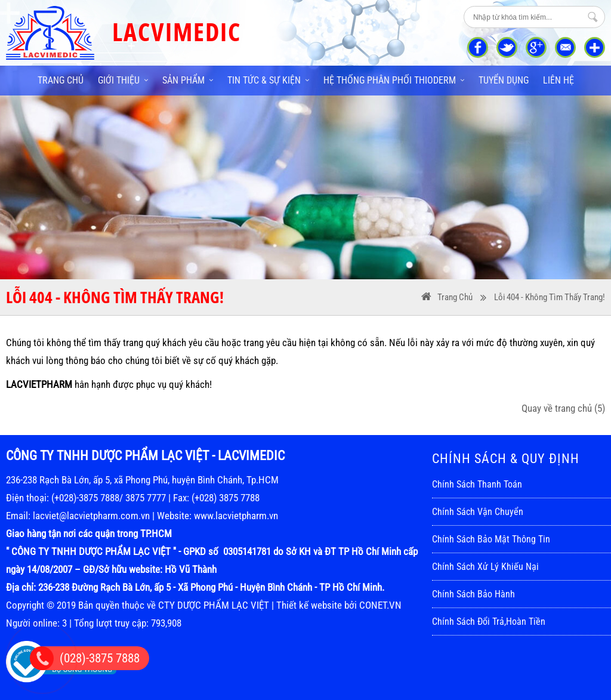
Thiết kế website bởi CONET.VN (339, 605)
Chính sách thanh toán (477, 484)
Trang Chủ (455, 297)
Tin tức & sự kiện (268, 80)
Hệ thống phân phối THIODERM (394, 80)
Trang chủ (61, 80)
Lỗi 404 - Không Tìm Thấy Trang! (550, 297)
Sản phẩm (188, 80)
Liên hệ (558, 80)
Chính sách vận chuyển (478, 512)
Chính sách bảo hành (473, 594)
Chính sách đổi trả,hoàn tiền (489, 622)
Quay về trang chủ (563, 408)
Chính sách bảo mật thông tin (491, 539)
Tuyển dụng (504, 80)
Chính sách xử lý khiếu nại (485, 567)
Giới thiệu (123, 80)
